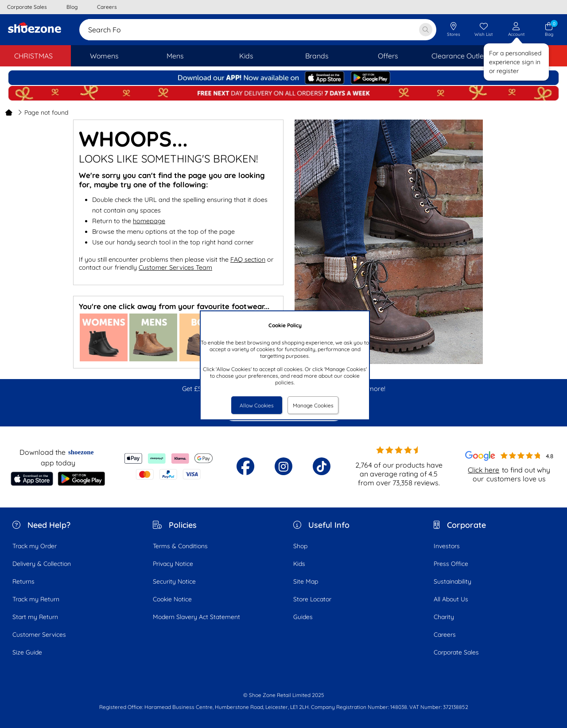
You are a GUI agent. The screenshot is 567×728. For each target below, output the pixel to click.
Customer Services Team (175, 267)
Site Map (306, 581)
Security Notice (174, 581)
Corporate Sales (456, 652)
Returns (23, 581)
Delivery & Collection (42, 564)
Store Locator (312, 599)
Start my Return (35, 617)
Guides (303, 617)
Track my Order (35, 546)
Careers (445, 635)
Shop (300, 546)
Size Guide (27, 652)
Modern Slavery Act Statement (196, 617)
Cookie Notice (172, 599)
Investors (447, 546)
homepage (149, 221)
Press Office (451, 564)
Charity (444, 617)
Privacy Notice (173, 564)
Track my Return (36, 599)
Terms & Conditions (180, 546)
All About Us (451, 599)
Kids (299, 564)
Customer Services (39, 635)
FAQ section (248, 259)
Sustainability (452, 581)
